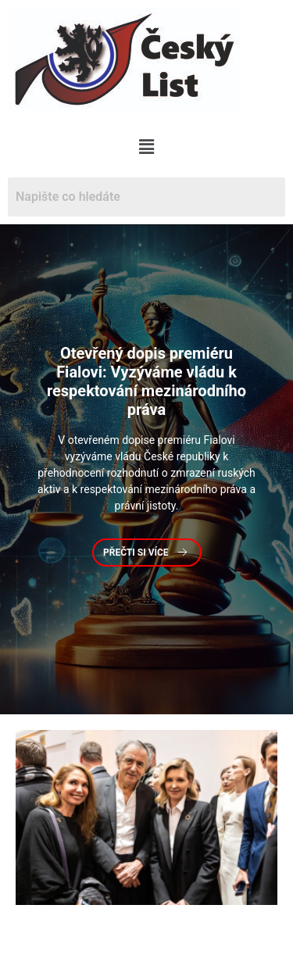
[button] (146, 147)
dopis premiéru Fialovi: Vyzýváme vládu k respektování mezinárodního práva (146, 381)
